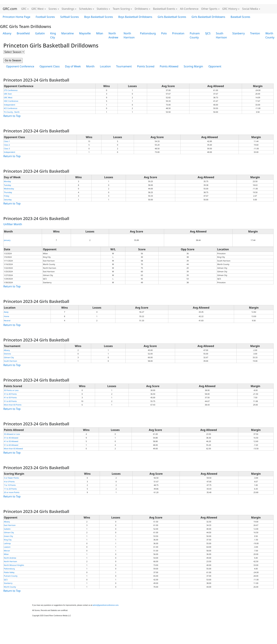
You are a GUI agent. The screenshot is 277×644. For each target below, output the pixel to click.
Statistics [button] (102, 9)
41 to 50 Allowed (11, 441)
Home (6, 316)
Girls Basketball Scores (172, 17)
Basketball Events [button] (164, 9)
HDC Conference (11, 101)
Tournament (124, 66)
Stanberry (239, 33)
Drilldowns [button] (141, 9)
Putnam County (195, 35)
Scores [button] (53, 9)
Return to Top (12, 116)
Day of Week (73, 66)
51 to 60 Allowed (11, 445)
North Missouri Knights (14, 565)
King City (53, 35)
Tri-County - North (12, 112)
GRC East (8, 94)
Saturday (8, 200)
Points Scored (146, 66)
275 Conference (11, 90)
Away (6, 312)
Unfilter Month (13, 224)
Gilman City (9, 357)
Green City (8, 536)
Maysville (85, 33)
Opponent (215, 66)
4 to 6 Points (9, 482)
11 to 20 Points (10, 489)
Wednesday (9, 189)
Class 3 (7, 148)
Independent (10, 105)
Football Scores (45, 17)
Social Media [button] (250, 9)
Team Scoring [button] (121, 9)
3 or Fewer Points (11, 478)
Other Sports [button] (209, 9)
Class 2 (7, 145)
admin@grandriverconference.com (106, 605)
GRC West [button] (37, 9)
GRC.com (10, 9)
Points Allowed (169, 66)
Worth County (10, 587)
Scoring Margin (193, 66)
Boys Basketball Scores (99, 17)
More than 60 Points (13, 405)
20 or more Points (12, 492)
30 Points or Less (11, 390)
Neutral (7, 320)
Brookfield (23, 33)
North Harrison (129, 35)
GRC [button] (24, 9)
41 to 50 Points (10, 397)
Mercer (7, 551)
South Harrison (221, 35)
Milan (100, 33)
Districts (7, 354)
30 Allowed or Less (12, 434)
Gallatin (40, 33)
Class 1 (7, 141)
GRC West (8, 97)
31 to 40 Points (10, 394)
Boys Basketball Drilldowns (135, 17)
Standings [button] (68, 9)
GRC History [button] (230, 9)
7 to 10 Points (10, 485)
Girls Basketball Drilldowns (208, 17)
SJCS (208, 33)
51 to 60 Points (10, 401)
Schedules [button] (85, 9)
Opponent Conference (20, 66)
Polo (164, 33)
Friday (7, 196)
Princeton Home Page (17, 17)
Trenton (255, 33)
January (7, 240)
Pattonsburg (148, 33)
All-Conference (189, 9)
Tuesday (7, 185)
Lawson (7, 547)
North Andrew (113, 35)
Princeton (178, 33)
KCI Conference (11, 108)
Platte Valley (9, 572)
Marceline (68, 33)
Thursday (8, 192)
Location (105, 66)
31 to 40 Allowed (11, 438)
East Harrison (10, 525)
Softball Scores (70, 17)
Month (90, 66)
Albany (7, 33)
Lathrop (7, 543)
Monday (7, 181)
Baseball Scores (240, 17)
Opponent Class (50, 66)
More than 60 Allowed (13, 449)
